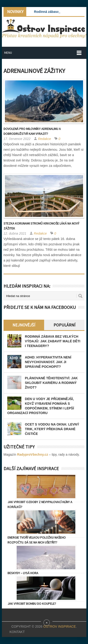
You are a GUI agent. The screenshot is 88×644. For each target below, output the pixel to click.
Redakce (44, 139)
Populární (64, 325)
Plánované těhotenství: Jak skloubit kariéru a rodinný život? (51, 383)
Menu (8, 53)
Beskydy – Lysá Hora (23, 573)
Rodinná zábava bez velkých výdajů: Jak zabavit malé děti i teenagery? (53, 341)
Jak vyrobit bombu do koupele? (32, 604)
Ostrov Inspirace (60, 626)
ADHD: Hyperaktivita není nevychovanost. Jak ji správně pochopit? (48, 362)
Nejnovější (24, 325)
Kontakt (17, 632)
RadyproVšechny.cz (33, 454)
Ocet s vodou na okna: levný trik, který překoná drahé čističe (52, 429)
